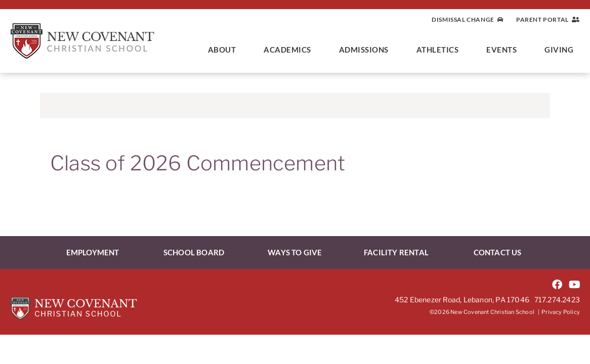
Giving (561, 50)
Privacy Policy (561, 312)
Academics (290, 50)
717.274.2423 (557, 300)
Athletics (440, 50)
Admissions (366, 50)
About (225, 50)
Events (504, 50)
